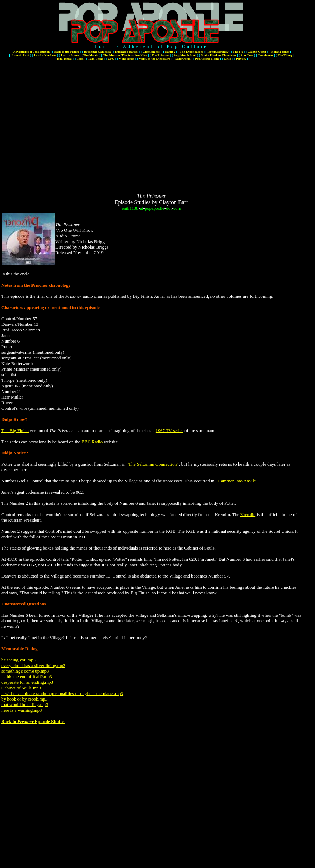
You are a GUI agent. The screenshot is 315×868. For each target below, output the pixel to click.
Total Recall (64, 59)
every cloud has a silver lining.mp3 (33, 665)
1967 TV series (170, 431)
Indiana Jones (280, 52)
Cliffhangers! (152, 52)
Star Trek (247, 55)
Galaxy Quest (257, 52)
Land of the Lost (45, 55)
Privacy (241, 59)
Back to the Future (67, 52)
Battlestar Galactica (97, 52)
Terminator (266, 55)
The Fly (238, 52)
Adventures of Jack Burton (31, 52)
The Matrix (91, 55)
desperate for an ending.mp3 (27, 682)
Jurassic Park (20, 55)
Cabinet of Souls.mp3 (21, 688)
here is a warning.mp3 (22, 710)
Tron (80, 59)
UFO (111, 59)
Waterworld (183, 59)
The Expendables (191, 52)
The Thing (285, 55)
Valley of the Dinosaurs (154, 59)
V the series (127, 59)
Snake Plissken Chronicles (219, 55)
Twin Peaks (96, 59)
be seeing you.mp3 (19, 660)
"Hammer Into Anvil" (236, 481)
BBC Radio (92, 442)
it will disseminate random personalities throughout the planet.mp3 (62, 693)
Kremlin (248, 514)
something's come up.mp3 (25, 671)
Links (227, 59)
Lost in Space (70, 55)
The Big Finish (15, 431)
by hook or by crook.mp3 (24, 699)
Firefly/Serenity (218, 52)
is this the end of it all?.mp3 (27, 677)
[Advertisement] (66, 127)
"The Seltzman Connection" (152, 464)
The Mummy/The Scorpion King (125, 55)
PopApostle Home (207, 59)
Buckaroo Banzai (127, 52)
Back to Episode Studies (33, 721)
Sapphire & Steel (185, 55)
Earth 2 (170, 52)
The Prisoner (160, 55)
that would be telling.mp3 (25, 705)
